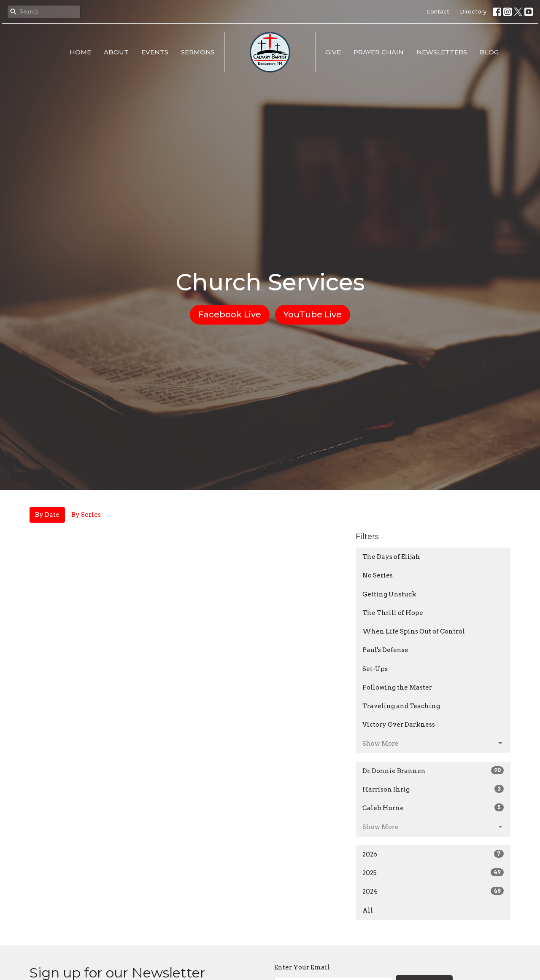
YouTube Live (313, 314)
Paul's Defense (385, 650)
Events (155, 52)
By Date (47, 515)
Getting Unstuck (389, 594)
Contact (438, 11)
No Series (378, 575)
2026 (433, 854)
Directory (473, 11)
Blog (489, 52)
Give (333, 52)
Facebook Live (230, 314)
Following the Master (397, 687)
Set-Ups (375, 669)
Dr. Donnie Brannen (433, 771)
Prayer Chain (379, 52)
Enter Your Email (302, 967)
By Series (86, 515)
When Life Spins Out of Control (414, 631)
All (368, 910)
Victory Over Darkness (399, 725)
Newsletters (442, 52)
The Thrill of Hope (393, 613)
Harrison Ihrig (433, 789)
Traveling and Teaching (401, 706)
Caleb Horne (433, 808)
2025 (433, 873)
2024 (433, 891)
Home (80, 52)
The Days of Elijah (391, 557)
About (116, 52)
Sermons (198, 52)
